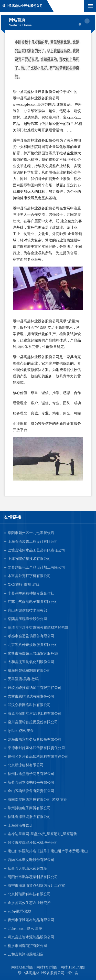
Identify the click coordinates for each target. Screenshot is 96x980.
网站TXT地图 (47, 967)
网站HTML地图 (73, 967)
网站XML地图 (22, 967)
